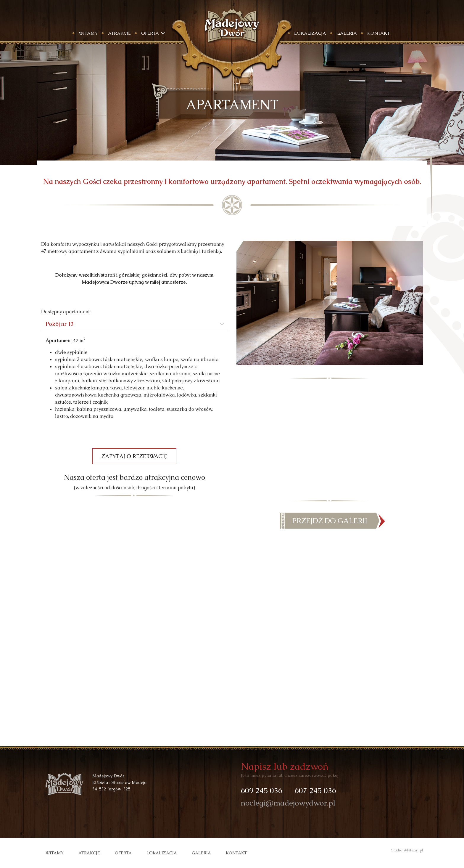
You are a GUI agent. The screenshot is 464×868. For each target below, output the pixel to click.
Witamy (88, 33)
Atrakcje (119, 33)
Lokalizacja (310, 33)
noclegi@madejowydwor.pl (288, 803)
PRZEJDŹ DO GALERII (330, 521)
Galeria (347, 33)
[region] (232, 105)
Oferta (123, 853)
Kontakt (378, 33)
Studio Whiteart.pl (407, 850)
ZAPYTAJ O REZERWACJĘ (134, 456)
